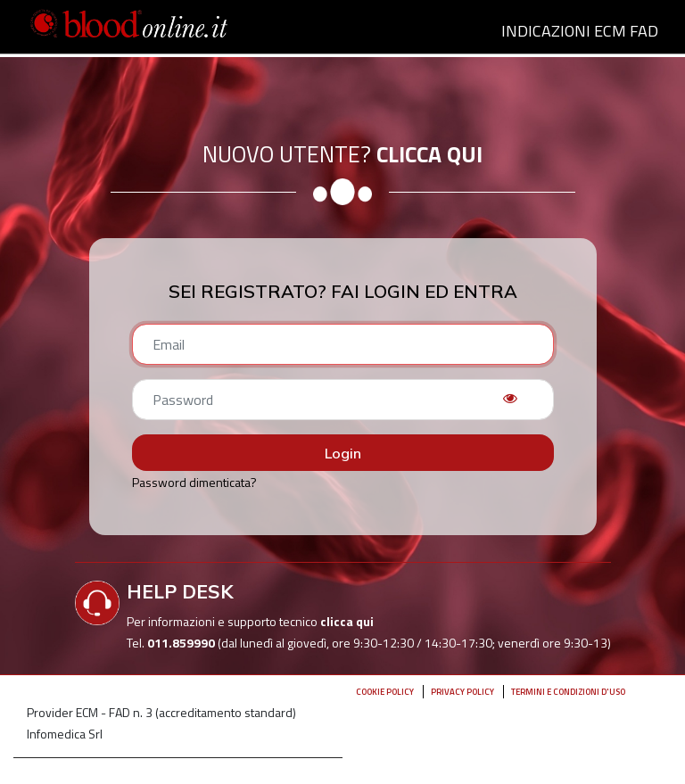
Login (343, 453)
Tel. (172, 643)
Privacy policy (462, 692)
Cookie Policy (385, 692)
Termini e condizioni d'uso (568, 692)
